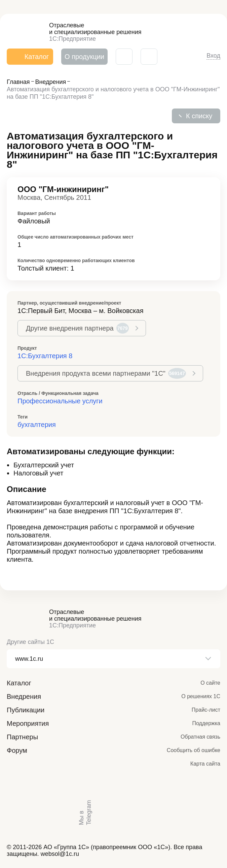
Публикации (26, 710)
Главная (18, 82)
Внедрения (51, 82)
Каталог (19, 683)
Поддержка (206, 723)
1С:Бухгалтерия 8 (45, 356)
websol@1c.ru (60, 854)
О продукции (84, 57)
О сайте (210, 683)
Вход (213, 56)
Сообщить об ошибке (194, 750)
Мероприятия (28, 723)
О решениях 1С (201, 696)
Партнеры (22, 737)
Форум (17, 750)
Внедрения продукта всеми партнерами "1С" (106, 373)
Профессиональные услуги (60, 401)
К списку (199, 116)
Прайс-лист (206, 710)
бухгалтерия (37, 425)
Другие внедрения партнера (77, 328)
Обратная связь (200, 737)
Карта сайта (205, 764)
